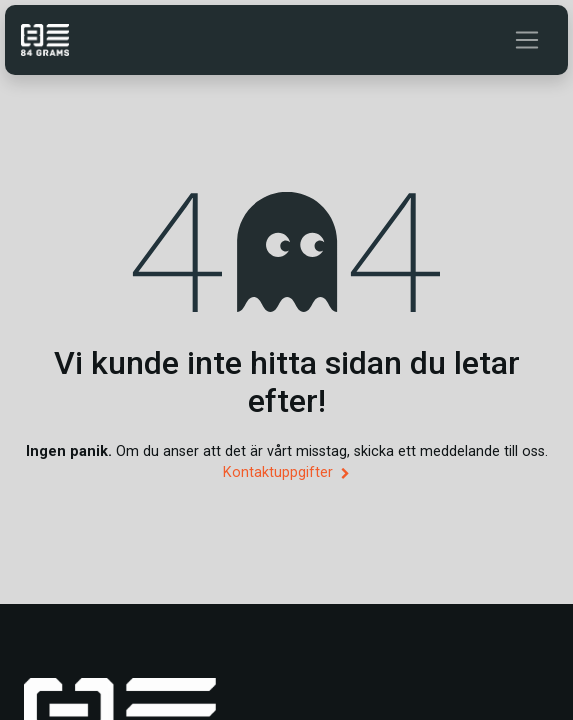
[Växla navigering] (527, 40)
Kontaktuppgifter (286, 472)
